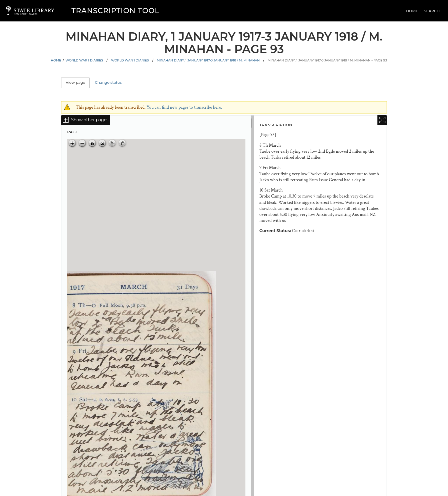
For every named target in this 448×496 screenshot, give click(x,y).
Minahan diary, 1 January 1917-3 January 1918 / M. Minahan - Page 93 (327, 60)
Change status (108, 82)
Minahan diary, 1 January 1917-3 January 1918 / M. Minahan (208, 60)
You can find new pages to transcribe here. (184, 107)
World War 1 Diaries (130, 60)
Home (412, 11)
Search (432, 11)
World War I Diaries (84, 60)
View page (78, 82)
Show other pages (90, 120)
